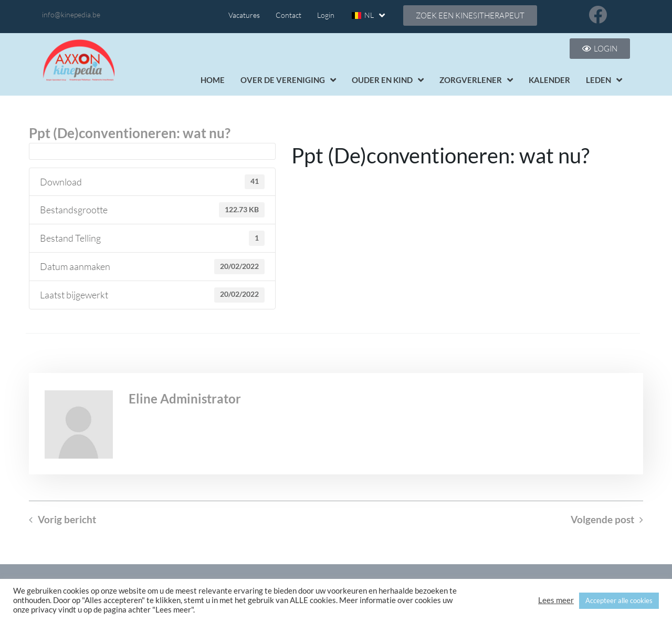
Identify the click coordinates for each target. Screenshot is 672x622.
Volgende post (602, 520)
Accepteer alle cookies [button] (619, 600)
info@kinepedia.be (71, 14)
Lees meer (556, 600)
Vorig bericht (67, 520)
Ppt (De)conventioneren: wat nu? (130, 133)
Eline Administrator (185, 398)
